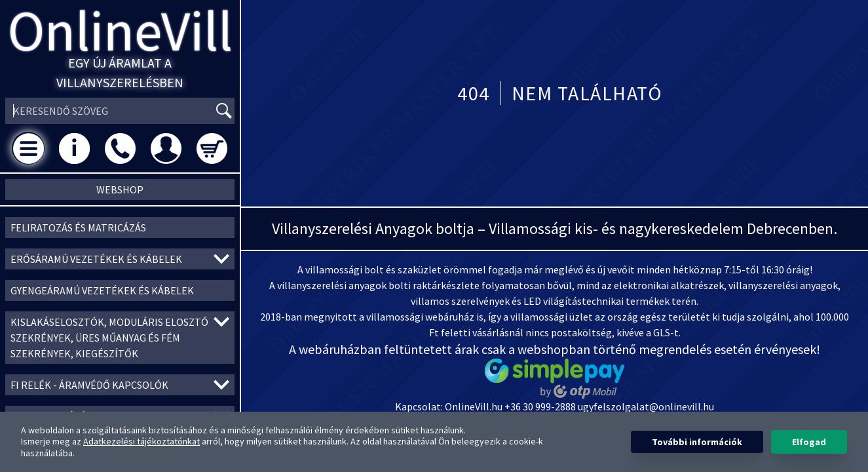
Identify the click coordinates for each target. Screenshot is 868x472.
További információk (697, 442)
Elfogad (809, 442)
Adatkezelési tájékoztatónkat (142, 441)
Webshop (120, 189)
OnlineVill (120, 30)
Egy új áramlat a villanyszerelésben (120, 72)
